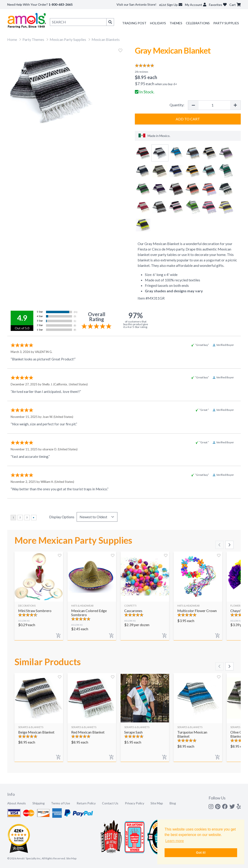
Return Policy (86, 803)
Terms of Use (61, 803)
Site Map (157, 803)
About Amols (17, 803)
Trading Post (134, 23)
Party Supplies (226, 23)
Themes (176, 23)
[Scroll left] (219, 545)
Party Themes (33, 39)
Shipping (39, 803)
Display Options (62, 517)
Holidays (158, 23)
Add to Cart (188, 119)
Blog (173, 803)
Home (12, 39)
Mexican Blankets (106, 39)
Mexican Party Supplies (68, 39)
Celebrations (198, 23)
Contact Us (110, 803)
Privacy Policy (135, 803)
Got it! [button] (201, 853)
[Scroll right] (229, 545)
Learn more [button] (175, 841)
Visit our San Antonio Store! (136, 4)
